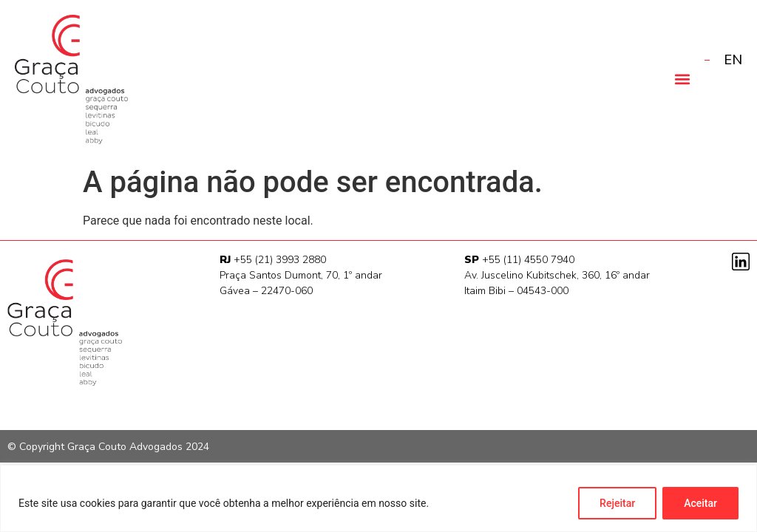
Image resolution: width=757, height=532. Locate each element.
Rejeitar (617, 503)
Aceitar (700, 503)
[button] (682, 79)
